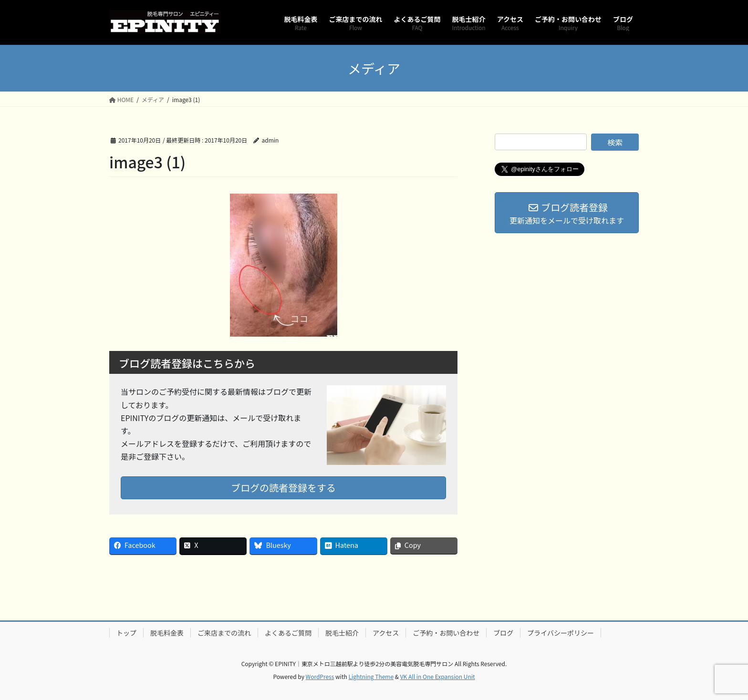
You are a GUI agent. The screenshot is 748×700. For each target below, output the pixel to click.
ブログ (503, 633)
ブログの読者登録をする (283, 488)
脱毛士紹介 (342, 633)
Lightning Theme (371, 676)
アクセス (386, 633)
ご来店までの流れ (224, 633)
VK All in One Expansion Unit (438, 676)
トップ (126, 633)
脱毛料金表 (167, 633)
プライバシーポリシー (561, 633)
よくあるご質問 (288, 633)
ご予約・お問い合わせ (446, 633)
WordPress (320, 676)
